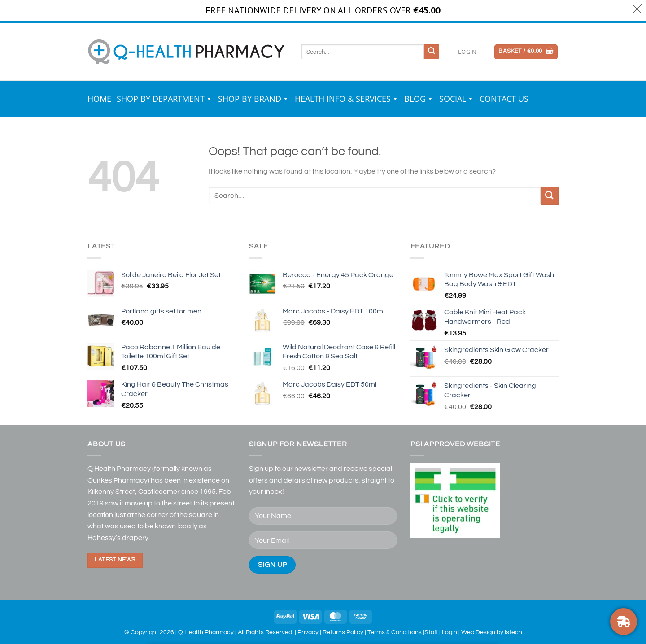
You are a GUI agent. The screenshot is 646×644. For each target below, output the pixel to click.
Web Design (478, 632)
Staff (431, 632)
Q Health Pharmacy (206, 632)
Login (450, 632)
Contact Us (504, 99)
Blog (419, 99)
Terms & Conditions (395, 632)
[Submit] (432, 52)
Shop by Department (165, 99)
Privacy (308, 632)
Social (457, 99)
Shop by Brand (254, 99)
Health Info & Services (347, 99)
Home (99, 99)
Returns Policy (343, 632)
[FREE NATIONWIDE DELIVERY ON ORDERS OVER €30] (624, 622)
